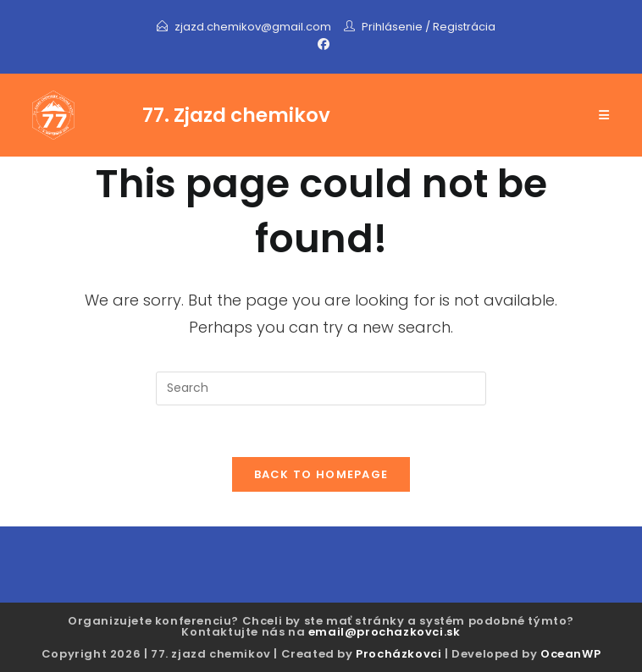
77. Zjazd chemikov (236, 115)
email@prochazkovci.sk (385, 632)
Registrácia (464, 27)
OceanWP (570, 654)
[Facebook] (321, 44)
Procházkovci (398, 654)
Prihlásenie (392, 27)
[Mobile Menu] (604, 115)
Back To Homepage (321, 474)
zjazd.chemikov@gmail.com (254, 27)
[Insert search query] (321, 388)
